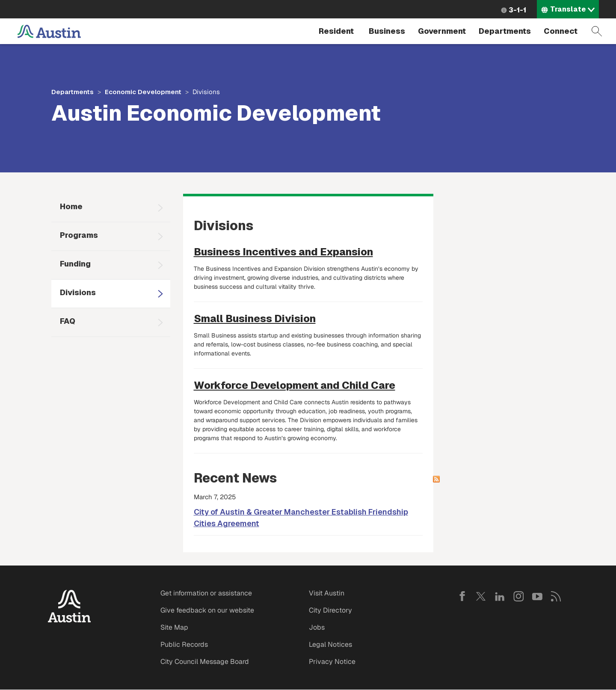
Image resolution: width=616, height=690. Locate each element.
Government (442, 31)
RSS (556, 596)
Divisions (78, 292)
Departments (505, 31)
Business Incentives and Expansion (283, 252)
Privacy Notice (332, 662)
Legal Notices (330, 644)
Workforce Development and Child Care (295, 385)
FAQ (68, 321)
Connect (561, 31)
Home (71, 206)
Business (387, 31)
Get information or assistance (206, 593)
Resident (336, 31)
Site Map (174, 627)
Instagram (518, 596)
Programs (79, 235)
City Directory (330, 610)
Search (597, 31)
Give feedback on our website (207, 610)
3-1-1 (517, 10)
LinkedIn (500, 596)
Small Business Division (255, 318)
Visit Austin (327, 593)
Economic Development (143, 92)
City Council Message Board (205, 662)
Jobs (317, 627)
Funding (75, 264)
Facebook (462, 596)
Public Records (184, 644)
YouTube (537, 596)
